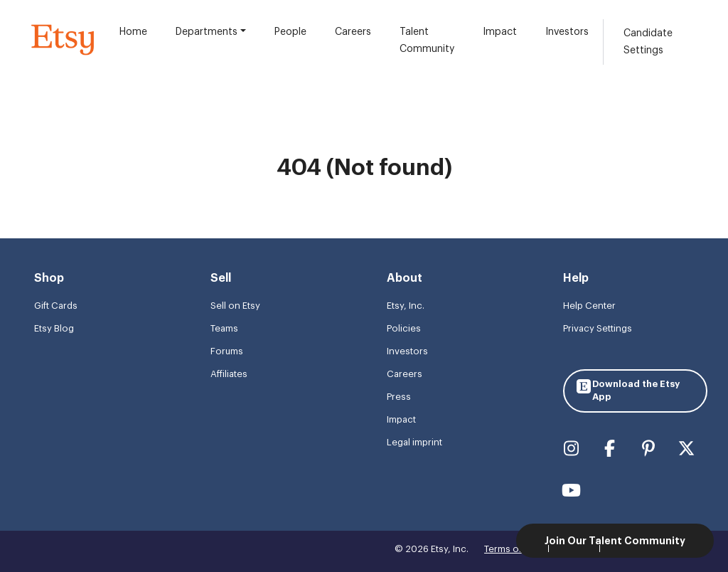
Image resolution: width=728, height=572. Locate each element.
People (290, 32)
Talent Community (427, 41)
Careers (353, 32)
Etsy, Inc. (406, 306)
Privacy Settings (598, 328)
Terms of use (512, 549)
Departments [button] (207, 32)
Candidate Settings (648, 42)
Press (399, 397)
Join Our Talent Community (615, 541)
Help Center (589, 306)
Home (133, 32)
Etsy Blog (54, 328)
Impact (500, 32)
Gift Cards (56, 306)
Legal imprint (414, 442)
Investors (567, 32)
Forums (227, 351)
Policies (404, 328)
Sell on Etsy (235, 306)
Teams (224, 328)
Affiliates (229, 374)
